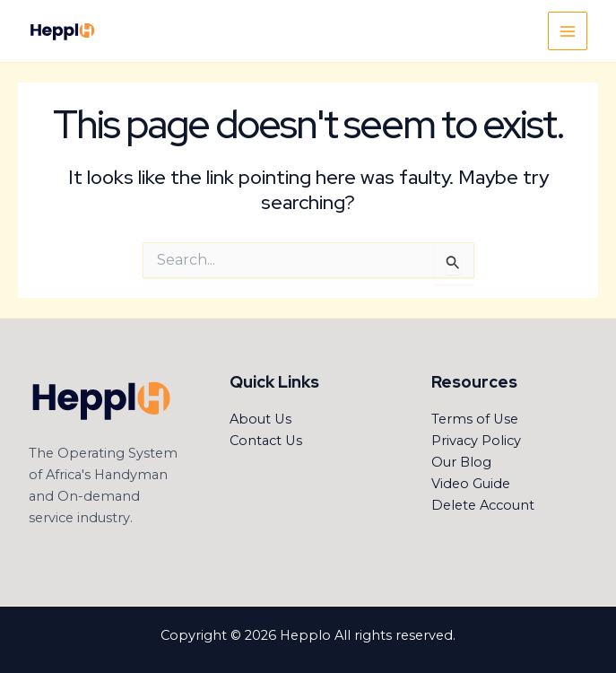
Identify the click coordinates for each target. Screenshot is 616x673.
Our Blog (461, 462)
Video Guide (471, 484)
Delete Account (483, 505)
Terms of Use (475, 419)
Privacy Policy (476, 441)
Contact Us (266, 441)
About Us (260, 419)
